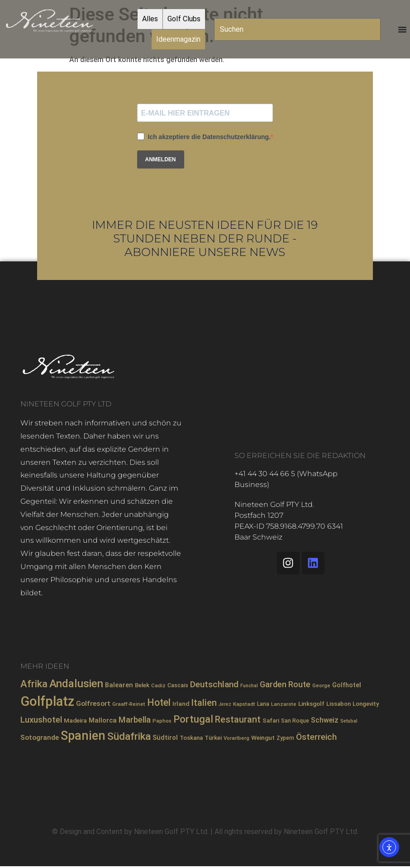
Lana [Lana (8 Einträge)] (263, 704)
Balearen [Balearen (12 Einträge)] (119, 685)
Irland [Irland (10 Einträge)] (181, 704)
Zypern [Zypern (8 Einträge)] (285, 738)
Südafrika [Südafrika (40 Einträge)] (129, 736)
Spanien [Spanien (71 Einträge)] (83, 736)
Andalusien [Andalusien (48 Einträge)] (76, 684)
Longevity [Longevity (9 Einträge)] (366, 704)
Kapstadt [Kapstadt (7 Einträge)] (244, 704)
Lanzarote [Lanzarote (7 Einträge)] (284, 704)
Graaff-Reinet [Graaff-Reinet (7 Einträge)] (129, 704)
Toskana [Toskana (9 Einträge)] (191, 738)
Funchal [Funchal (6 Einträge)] (249, 686)
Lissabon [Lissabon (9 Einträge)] (338, 704)
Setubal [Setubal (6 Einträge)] (349, 721)
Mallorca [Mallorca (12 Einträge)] (103, 720)
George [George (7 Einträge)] (321, 685)
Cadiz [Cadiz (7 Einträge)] (158, 685)
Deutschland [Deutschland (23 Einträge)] (214, 684)
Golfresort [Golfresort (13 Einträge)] (93, 704)
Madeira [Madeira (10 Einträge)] (75, 720)
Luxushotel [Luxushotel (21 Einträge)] (41, 720)
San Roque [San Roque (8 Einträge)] (295, 721)
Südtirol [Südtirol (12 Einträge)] (165, 738)
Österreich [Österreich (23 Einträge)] (316, 737)
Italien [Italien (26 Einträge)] (204, 703)
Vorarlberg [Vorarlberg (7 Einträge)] (236, 738)
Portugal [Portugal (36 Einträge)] (193, 719)
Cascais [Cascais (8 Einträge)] (178, 685)
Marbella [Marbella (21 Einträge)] (135, 720)
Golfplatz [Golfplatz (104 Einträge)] (47, 701)
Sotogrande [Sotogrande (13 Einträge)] (40, 738)
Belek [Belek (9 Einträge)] (142, 685)
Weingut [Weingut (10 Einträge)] (263, 738)
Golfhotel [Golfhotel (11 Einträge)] (347, 685)
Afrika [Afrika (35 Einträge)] (34, 684)
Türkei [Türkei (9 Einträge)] (213, 738)
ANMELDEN (161, 159)
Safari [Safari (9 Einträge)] (271, 721)
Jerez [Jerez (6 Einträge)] (225, 704)
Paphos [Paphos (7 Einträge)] (162, 721)
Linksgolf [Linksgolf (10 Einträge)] (311, 704)
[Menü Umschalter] (402, 29)
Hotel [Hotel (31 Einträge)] (159, 702)
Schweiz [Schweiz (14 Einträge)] (325, 720)
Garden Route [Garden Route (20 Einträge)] (285, 684)
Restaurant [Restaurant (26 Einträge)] (238, 720)
